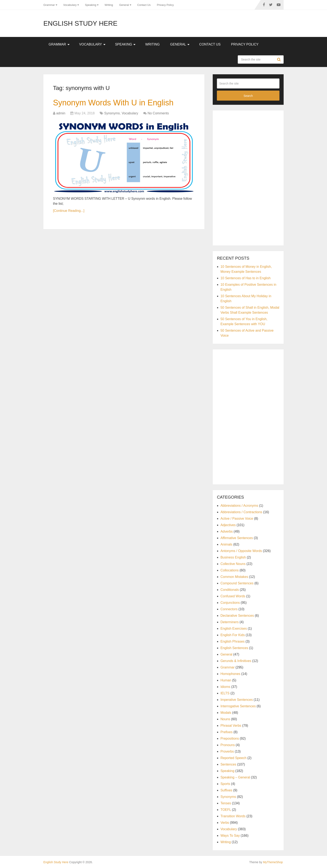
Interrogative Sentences (238, 706)
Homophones (230, 674)
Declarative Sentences (237, 616)
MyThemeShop (273, 862)
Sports (225, 784)
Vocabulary (70, 5)
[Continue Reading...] (69, 211)
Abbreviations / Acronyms (239, 506)
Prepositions (230, 738)
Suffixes (226, 790)
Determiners (230, 622)
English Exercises (234, 629)
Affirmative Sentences (237, 538)
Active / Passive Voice (237, 519)
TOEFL (226, 810)
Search (279, 59)
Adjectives (228, 525)
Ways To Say (230, 836)
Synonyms (112, 113)
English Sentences (234, 648)
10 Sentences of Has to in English (245, 278)
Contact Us (144, 5)
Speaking (91, 5)
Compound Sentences (237, 583)
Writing (109, 5)
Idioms (225, 687)
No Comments (158, 113)
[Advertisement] (248, 177)
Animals (226, 544)
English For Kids (233, 635)
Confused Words (233, 596)
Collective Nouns (233, 564)
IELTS (225, 693)
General (124, 5)
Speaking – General (235, 777)
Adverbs (227, 531)
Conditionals (230, 590)
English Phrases (233, 641)
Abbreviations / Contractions (241, 512)
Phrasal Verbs (231, 726)
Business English (233, 557)
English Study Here (80, 23)
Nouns (225, 719)
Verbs (225, 823)
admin (61, 113)
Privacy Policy (165, 5)
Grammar (49, 5)
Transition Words (233, 816)
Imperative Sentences (237, 700)
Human (226, 680)
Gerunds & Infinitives (236, 661)
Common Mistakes (234, 577)
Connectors (229, 609)
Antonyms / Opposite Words (241, 551)
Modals (226, 713)
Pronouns (228, 745)
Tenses (226, 803)
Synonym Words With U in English (113, 103)
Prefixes (226, 732)
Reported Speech (233, 758)
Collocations (230, 570)
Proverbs (227, 751)
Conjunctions (230, 603)
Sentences (228, 764)
